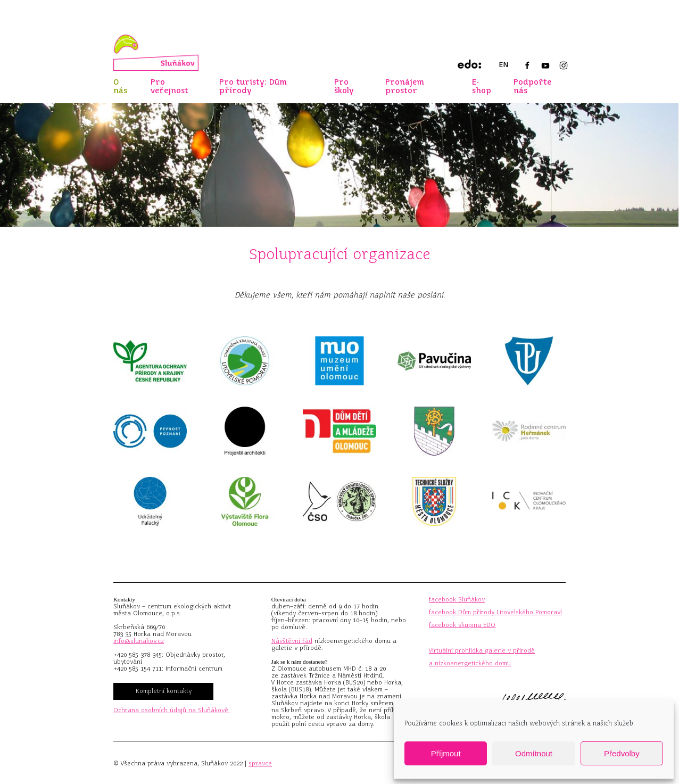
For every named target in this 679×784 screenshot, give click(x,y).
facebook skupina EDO (462, 625)
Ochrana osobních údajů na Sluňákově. (172, 710)
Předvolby (622, 753)
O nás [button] (120, 86)
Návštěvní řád (292, 641)
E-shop (482, 86)
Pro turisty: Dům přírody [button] (253, 86)
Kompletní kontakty (164, 691)
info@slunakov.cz (139, 641)
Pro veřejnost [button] (169, 86)
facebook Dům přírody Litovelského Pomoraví (495, 612)
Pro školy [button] (344, 86)
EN (503, 65)
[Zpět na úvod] (156, 53)
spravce (260, 763)
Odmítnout (534, 753)
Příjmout (446, 753)
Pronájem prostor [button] (405, 86)
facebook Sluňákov (457, 599)
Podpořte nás (532, 86)
